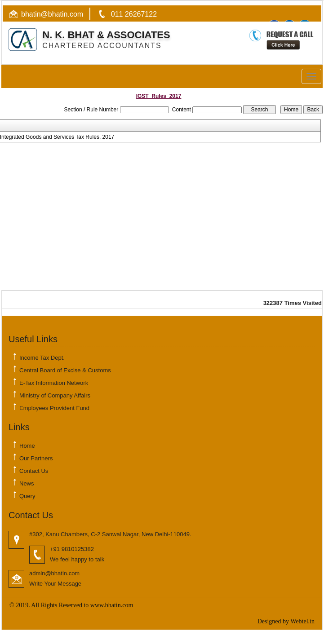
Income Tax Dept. (42, 358)
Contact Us (34, 471)
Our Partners (36, 458)
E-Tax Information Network (54, 383)
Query (27, 496)
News (27, 483)
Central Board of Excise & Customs (65, 370)
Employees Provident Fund (54, 408)
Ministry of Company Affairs (55, 395)
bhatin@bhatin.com (52, 14)
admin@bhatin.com (54, 573)
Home (27, 446)
